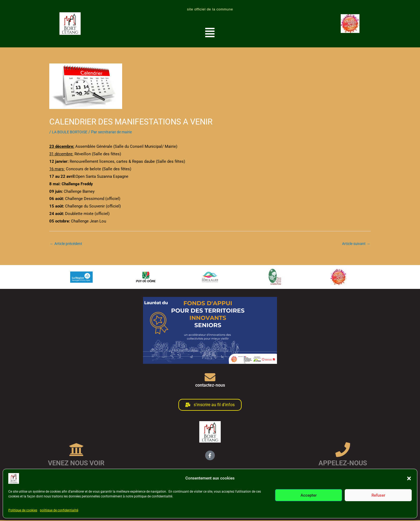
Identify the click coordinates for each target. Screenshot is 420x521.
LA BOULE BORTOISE (71, 132)
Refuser (378, 495)
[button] (409, 478)
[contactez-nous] (210, 378)
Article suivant (355, 244)
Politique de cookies (23, 510)
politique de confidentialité (59, 510)
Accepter (309, 495)
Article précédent (68, 244)
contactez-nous (210, 386)
